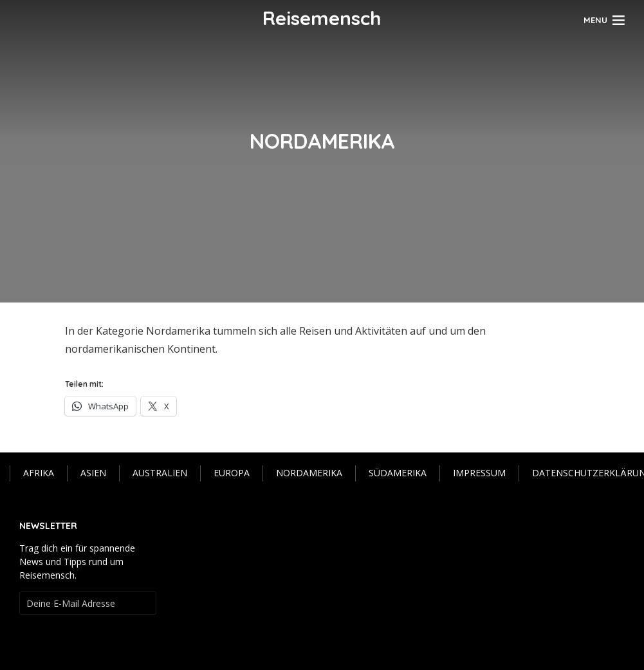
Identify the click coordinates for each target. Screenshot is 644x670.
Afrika (39, 473)
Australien (160, 473)
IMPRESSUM (479, 473)
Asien (93, 473)
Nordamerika (309, 473)
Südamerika (398, 473)
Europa (232, 473)
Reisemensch (322, 18)
